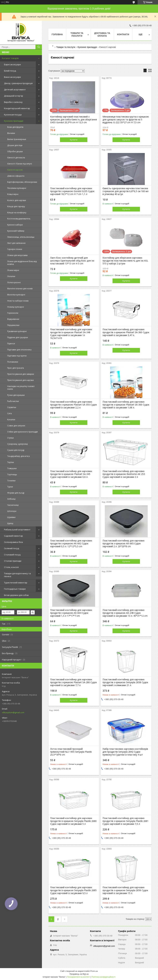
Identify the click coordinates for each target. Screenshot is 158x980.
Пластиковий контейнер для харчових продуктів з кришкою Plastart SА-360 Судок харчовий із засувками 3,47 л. (126, 332)
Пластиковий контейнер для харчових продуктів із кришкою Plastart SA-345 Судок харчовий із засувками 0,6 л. (71, 474)
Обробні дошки (15, 151)
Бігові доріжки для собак (16, 595)
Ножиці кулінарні (16, 307)
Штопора (12, 511)
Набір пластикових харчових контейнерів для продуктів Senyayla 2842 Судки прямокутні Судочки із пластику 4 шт (125, 752)
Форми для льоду (16, 493)
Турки (10, 487)
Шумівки (11, 517)
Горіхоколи (13, 313)
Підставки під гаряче (17, 356)
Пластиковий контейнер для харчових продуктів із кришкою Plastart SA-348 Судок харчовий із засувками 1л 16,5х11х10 (71, 334)
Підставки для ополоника (19, 350)
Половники (13, 362)
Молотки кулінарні (16, 295)
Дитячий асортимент (15, 90)
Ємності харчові (15, 170)
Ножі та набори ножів (18, 301)
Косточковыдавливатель (19, 219)
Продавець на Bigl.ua (79, 974)
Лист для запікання (16, 243)
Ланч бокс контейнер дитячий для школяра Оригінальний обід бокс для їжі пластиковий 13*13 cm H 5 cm (72, 261)
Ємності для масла (16, 158)
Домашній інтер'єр (14, 96)
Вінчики (11, 133)
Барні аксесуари (12, 64)
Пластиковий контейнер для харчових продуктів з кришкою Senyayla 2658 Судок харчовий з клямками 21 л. (125, 682)
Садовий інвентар (13, 536)
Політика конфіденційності (104, 977)
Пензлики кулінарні (17, 188)
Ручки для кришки (16, 395)
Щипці (10, 523)
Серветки (12, 407)
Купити (74, 140)
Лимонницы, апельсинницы (21, 237)
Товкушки (12, 468)
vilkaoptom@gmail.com (13, 712)
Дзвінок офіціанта (16, 176)
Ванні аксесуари (12, 77)
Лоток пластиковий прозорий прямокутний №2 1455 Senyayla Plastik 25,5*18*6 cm (71, 752)
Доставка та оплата (102, 34)
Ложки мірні (13, 270)
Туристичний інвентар (16, 583)
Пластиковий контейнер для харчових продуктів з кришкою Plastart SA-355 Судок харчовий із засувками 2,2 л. (74, 405)
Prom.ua (94, 971)
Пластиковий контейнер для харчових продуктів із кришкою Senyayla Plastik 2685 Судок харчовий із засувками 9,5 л (73, 890)
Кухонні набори (15, 225)
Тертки (11, 462)
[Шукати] (39, 47)
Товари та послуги (77, 34)
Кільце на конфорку (17, 213)
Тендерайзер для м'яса (18, 456)
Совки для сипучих (16, 426)
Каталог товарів (10, 58)
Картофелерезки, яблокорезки (22, 182)
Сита (10, 413)
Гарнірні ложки (15, 249)
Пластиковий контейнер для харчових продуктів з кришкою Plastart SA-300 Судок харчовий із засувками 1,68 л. (126, 405)
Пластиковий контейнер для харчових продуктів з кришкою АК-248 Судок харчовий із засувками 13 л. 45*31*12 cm (125, 613)
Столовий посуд (12, 555)
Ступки (10, 438)
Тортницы (12, 474)
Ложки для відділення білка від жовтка (22, 263)
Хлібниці (11, 499)
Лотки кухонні (14, 282)
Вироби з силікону (13, 102)
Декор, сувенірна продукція (18, 83)
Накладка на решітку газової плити (21, 388)
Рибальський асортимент (17, 530)
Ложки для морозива (17, 255)
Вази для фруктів (15, 127)
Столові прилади (13, 561)
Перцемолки (13, 325)
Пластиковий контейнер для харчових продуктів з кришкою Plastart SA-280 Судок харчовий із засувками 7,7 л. (74, 682)
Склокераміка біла (13, 542)
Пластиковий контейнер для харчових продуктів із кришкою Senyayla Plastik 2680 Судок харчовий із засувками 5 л (73, 821)
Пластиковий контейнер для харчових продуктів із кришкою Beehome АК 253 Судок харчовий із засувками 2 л (124, 474)
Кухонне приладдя (14, 121)
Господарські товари (15, 589)
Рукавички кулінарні (17, 331)
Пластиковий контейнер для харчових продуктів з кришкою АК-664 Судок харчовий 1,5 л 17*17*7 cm (71, 613)
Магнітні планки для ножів (20, 289)
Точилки (11, 481)
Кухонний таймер (16, 231)
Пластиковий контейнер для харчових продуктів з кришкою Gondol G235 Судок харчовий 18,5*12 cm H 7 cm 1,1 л (72, 191)
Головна (57, 34)
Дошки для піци (15, 145)
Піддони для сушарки (18, 337)
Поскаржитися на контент (79, 977)
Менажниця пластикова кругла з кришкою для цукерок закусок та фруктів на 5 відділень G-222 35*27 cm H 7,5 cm (126, 120)
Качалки (11, 420)
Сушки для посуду (16, 450)
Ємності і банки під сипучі (20, 164)
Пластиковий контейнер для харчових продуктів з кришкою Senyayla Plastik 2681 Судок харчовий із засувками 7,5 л (126, 821)
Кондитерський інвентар (17, 108)
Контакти (123, 34)
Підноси (11, 344)
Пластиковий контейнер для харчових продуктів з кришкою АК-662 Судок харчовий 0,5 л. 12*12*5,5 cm (71, 544)
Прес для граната (16, 368)
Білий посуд (10, 71)
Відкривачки (13, 319)
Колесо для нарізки (17, 200)
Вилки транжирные (17, 139)
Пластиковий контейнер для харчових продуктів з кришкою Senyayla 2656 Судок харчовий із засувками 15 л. (125, 890)
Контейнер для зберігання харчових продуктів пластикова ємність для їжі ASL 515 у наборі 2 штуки (125, 261)
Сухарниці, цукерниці (17, 444)
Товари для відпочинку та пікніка (17, 575)
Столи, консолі (11, 567)
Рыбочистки (13, 401)
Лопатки (11, 276)
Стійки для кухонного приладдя (22, 432)
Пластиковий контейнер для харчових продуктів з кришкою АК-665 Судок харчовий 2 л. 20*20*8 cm (123, 544)
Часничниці (13, 505)
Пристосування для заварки (21, 374)
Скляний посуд (12, 548)
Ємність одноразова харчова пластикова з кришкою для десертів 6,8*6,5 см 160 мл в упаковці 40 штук (126, 191)
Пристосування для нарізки (20, 380)
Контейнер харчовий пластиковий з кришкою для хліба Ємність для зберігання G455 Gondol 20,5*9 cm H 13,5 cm (74, 120)
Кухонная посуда (13, 115)
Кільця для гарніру (16, 206)
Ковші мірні (13, 194)
